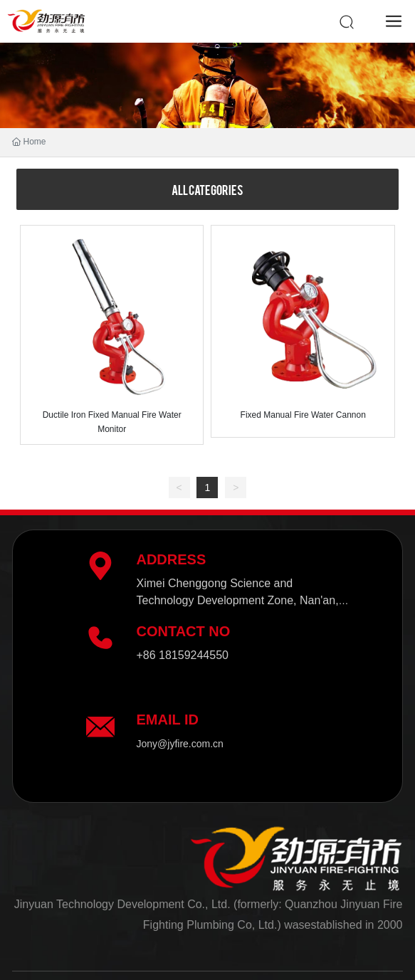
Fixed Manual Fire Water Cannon (303, 415)
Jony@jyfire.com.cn (179, 744)
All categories (207, 189)
